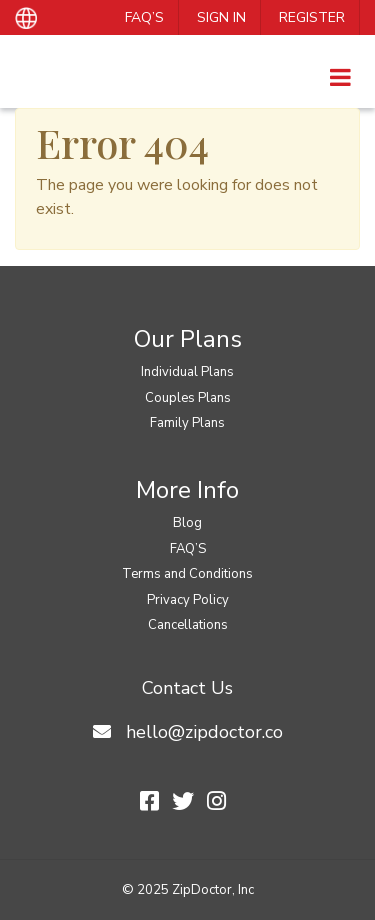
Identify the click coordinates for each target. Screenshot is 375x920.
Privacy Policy (188, 600)
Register (312, 17)
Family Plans (187, 423)
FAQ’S (144, 17)
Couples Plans (188, 398)
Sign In (221, 17)
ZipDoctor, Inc (213, 890)
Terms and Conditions (187, 574)
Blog (187, 523)
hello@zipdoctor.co (204, 732)
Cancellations (188, 625)
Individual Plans (187, 372)
